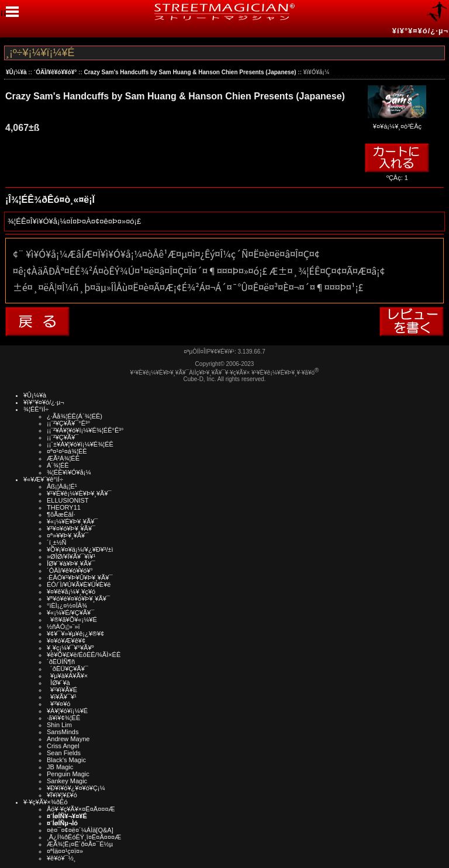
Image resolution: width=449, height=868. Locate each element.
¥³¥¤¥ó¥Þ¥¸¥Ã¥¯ (71, 528)
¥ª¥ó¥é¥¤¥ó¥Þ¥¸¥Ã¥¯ (78, 599)
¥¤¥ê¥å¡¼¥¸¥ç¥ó (71, 592)
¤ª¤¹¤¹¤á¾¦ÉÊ (67, 451)
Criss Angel (63, 746)
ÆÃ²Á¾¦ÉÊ (63, 458)
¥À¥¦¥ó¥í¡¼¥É (67, 711)
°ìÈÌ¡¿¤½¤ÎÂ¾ (67, 606)
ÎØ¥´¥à (58, 683)
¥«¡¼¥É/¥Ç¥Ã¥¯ (70, 613)
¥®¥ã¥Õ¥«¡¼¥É (72, 620)
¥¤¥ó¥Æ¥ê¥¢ (66, 641)
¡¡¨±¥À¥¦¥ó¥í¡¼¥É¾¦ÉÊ (80, 444)
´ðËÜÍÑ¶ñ (61, 662)
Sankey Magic (67, 781)
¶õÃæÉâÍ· (61, 514)
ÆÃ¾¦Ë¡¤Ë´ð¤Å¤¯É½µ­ (80, 844)
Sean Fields (64, 753)
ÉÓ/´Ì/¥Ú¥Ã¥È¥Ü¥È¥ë (79, 585)
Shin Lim (59, 725)
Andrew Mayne (68, 739)
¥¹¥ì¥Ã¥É (62, 690)
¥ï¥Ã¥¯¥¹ (62, 697)
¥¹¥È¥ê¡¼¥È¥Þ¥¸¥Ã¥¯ (79, 493)
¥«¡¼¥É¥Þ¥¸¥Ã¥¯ (72, 521)
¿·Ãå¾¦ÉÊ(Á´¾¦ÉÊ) (75, 416)
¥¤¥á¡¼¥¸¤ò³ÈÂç (397, 122)
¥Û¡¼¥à (16, 72)
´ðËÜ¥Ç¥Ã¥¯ (68, 669)
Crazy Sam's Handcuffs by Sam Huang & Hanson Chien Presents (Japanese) (190, 72)
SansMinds (63, 732)
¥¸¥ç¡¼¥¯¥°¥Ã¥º (70, 648)
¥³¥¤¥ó (58, 704)
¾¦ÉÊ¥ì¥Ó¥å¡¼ (69, 472)
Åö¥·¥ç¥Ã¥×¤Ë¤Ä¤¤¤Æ (81, 809)
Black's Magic (66, 760)
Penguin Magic (68, 774)
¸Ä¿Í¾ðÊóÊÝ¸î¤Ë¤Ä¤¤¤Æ (84, 837)
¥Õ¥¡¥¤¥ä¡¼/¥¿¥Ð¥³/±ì (80, 549)
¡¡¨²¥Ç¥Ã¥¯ (63, 437)
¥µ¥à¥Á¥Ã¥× (67, 676)
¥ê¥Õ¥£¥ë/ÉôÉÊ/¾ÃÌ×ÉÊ (84, 655)
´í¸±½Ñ (57, 542)
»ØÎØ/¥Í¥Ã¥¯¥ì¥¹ (71, 556)
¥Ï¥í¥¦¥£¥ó (62, 795)
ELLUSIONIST (68, 500)
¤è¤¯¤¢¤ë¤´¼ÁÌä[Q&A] (80, 830)
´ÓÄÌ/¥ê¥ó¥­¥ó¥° (55, 72)
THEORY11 (64, 507)
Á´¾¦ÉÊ (58, 465)
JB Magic (60, 767)
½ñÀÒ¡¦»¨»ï (63, 627)
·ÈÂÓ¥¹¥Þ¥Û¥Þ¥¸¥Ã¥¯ (80, 577)
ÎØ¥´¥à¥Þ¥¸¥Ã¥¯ (71, 563)
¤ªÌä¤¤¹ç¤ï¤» (65, 851)
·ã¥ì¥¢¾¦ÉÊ (63, 718)
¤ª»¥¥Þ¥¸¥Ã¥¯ (68, 535)
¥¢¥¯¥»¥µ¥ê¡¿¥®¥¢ (75, 634)
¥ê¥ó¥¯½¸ (61, 858)
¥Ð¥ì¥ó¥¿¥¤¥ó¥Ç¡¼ (76, 788)
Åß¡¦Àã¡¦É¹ (62, 486)
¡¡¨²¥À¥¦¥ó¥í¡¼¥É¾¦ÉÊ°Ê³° (85, 430)
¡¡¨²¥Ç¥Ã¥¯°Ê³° (68, 423)
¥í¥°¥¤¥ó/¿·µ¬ (420, 31)
